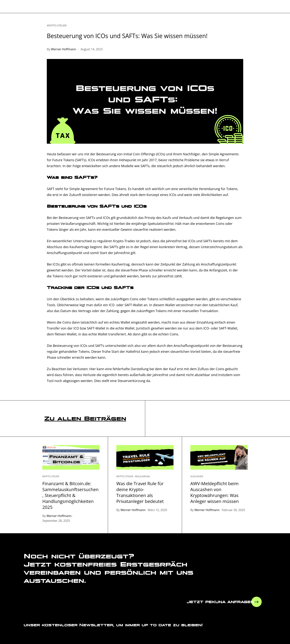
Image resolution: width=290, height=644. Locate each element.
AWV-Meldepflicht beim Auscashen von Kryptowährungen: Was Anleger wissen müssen (215, 492)
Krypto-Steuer (57, 26)
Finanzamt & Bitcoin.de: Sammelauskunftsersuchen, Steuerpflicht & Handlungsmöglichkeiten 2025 (70, 495)
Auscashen (197, 476)
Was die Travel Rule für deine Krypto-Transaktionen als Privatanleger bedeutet (140, 492)
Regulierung (143, 476)
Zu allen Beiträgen (85, 418)
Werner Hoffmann (64, 49)
